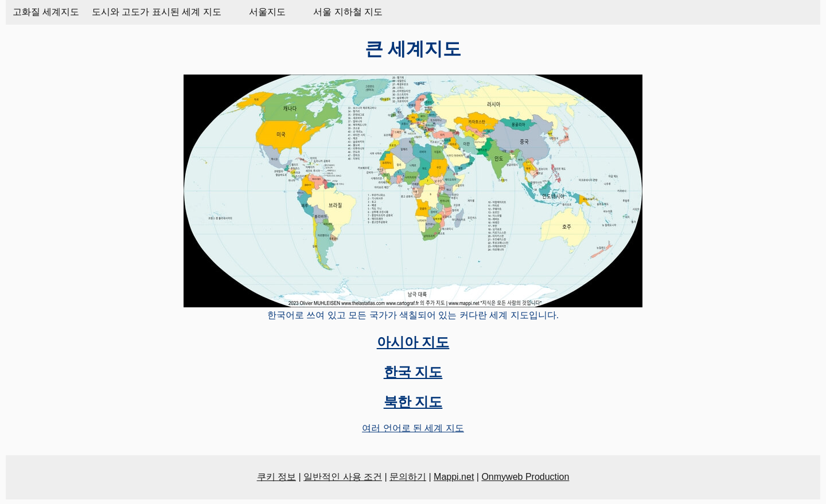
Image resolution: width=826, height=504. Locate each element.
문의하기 (408, 477)
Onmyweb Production (525, 477)
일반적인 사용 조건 (343, 477)
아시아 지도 (413, 342)
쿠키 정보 (276, 477)
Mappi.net (454, 477)
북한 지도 (413, 402)
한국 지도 (413, 372)
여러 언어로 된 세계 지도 (413, 428)
